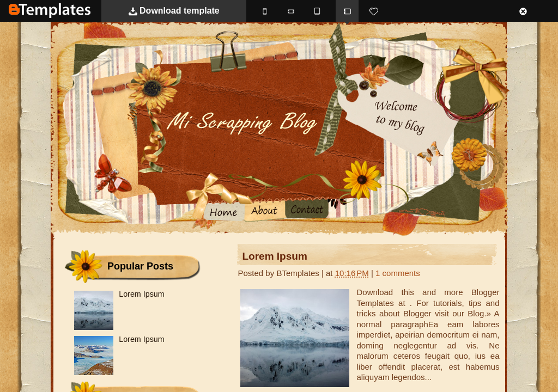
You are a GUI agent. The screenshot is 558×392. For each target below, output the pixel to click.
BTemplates (50, 11)
